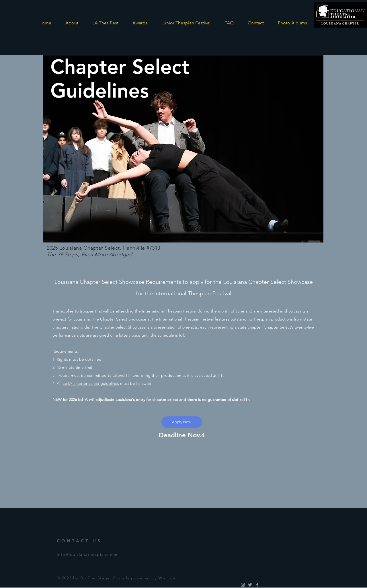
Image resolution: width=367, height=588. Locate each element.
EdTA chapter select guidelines (91, 383)
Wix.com (167, 578)
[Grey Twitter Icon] (250, 585)
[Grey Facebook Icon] (257, 585)
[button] (105, 23)
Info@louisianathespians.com (88, 554)
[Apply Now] (182, 422)
